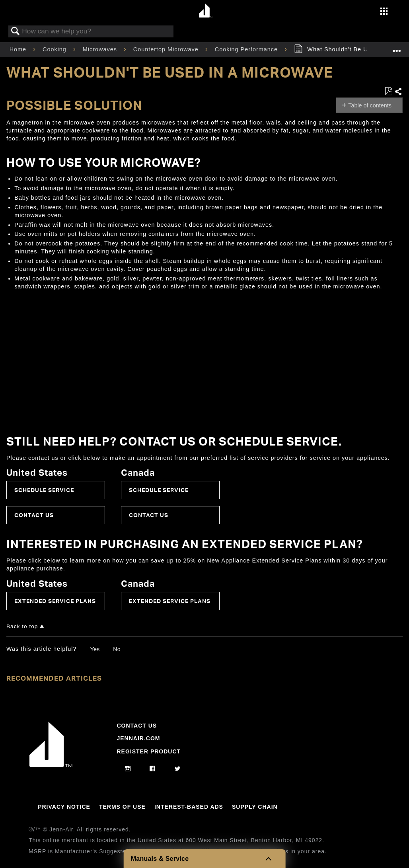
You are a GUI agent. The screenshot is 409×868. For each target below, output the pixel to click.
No (117, 649)
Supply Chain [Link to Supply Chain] (255, 807)
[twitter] (178, 769)
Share (398, 92)
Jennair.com (138, 738)
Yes (95, 649)
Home (19, 49)
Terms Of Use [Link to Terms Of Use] (122, 807)
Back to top (22, 626)
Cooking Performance (247, 49)
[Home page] (205, 11)
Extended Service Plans (55, 601)
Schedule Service (44, 490)
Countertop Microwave (167, 49)
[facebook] (153, 769)
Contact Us (34, 515)
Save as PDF (389, 91)
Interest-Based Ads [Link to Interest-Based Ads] (189, 807)
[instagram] (128, 769)
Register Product (149, 751)
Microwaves (101, 49)
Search (16, 32)
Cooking (56, 49)
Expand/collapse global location (397, 47)
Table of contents (370, 105)
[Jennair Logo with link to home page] (51, 765)
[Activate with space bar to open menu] (384, 12)
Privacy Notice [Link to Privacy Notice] (64, 807)
